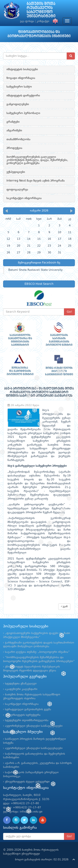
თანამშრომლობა (18, 139)
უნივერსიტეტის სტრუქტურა (23, 715)
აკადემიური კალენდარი (21, 689)
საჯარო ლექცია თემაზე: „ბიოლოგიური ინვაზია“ (37, 652)
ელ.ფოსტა (27, 21)
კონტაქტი (43, 21)
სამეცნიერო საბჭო (19, 87)
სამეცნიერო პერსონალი (23, 113)
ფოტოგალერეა (17, 190)
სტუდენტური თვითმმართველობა (27, 720)
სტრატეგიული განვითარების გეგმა (28, 709)
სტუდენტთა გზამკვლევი (21, 684)
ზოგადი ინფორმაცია (21, 78)
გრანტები (13, 122)
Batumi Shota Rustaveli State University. (36, 270)
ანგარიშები (14, 131)
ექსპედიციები (16, 172)
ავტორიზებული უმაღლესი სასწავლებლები (34, 726)
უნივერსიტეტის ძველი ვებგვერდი (27, 782)
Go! (69, 312)
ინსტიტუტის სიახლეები (22, 69)
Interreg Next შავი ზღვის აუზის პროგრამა (36, 181)
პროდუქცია (14, 148)
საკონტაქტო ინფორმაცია (24, 198)
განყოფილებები (18, 104)
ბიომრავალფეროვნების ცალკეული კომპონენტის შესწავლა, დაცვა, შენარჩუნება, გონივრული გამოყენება (37, 160)
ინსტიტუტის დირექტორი (23, 96)
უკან (64, 606)
